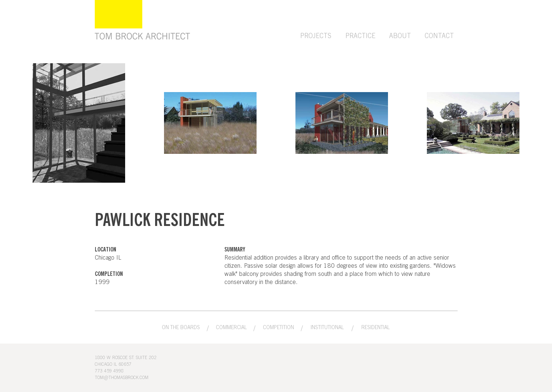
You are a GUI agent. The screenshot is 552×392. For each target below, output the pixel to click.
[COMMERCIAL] (231, 328)
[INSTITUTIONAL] (327, 328)
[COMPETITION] (278, 328)
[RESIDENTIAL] (376, 328)
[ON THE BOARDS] (181, 328)
